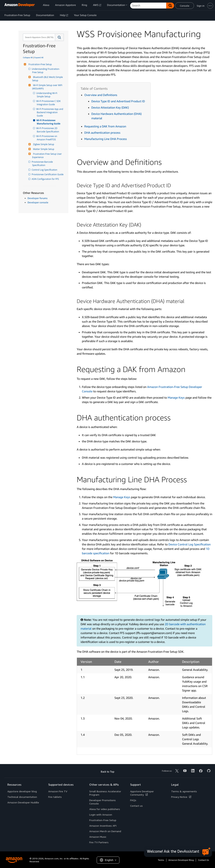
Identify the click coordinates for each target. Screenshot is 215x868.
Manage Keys (176, 398)
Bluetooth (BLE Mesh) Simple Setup (48, 79)
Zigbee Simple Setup (43, 144)
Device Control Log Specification (189, 544)
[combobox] (39, 37)
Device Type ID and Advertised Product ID (118, 101)
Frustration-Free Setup (40, 64)
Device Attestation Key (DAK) (110, 107)
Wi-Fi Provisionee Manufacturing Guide (49, 122)
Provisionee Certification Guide (48, 174)
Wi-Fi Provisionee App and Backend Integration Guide (50, 112)
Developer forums (38, 198)
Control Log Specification (45, 170)
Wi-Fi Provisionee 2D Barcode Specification (48, 130)
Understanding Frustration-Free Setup (46, 71)
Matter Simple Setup (43, 149)
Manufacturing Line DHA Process (106, 139)
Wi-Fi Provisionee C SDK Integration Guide (49, 103)
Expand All (39, 57)
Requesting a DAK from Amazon (105, 126)
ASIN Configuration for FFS (46, 179)
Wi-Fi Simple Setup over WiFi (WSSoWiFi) (48, 87)
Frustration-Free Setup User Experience (47, 156)
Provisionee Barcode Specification (43, 164)
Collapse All (28, 57)
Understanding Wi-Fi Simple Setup (47, 95)
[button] (59, 37)
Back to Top (107, 772)
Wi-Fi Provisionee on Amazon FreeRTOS (47, 138)
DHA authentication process (102, 133)
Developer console (38, 202)
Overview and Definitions (101, 95)
